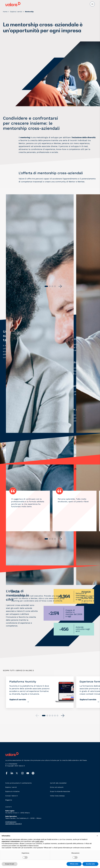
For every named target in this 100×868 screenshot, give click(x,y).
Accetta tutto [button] (90, 864)
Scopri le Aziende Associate (60, 791)
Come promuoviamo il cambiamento (18, 783)
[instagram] (24, 773)
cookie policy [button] (39, 841)
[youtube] (29, 773)
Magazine (9, 800)
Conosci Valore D (11, 796)
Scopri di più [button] (10, 864)
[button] (60, 286)
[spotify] (34, 773)
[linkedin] (13, 773)
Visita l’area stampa (57, 796)
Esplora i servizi (11, 787)
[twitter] (19, 773)
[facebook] (8, 773)
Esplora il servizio (18, 699)
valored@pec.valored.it (13, 824)
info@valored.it (11, 822)
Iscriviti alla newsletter (58, 783)
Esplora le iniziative (12, 791)
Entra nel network (57, 787)
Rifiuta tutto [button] (74, 864)
